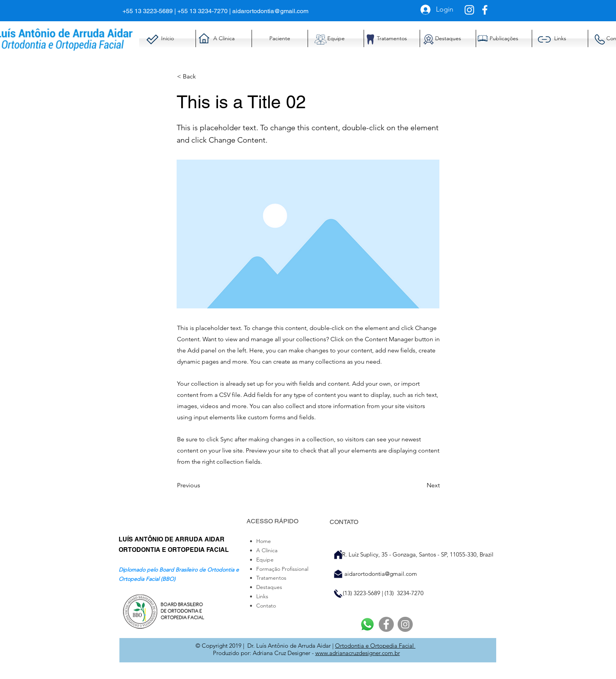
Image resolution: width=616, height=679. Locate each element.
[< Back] (202, 77)
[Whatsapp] (367, 624)
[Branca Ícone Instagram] (469, 10)
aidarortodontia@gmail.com (270, 11)
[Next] (420, 485)
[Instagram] (405, 624)
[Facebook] (386, 624)
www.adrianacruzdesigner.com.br (358, 653)
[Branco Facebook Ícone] (485, 10)
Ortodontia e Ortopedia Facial (375, 646)
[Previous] (202, 485)
